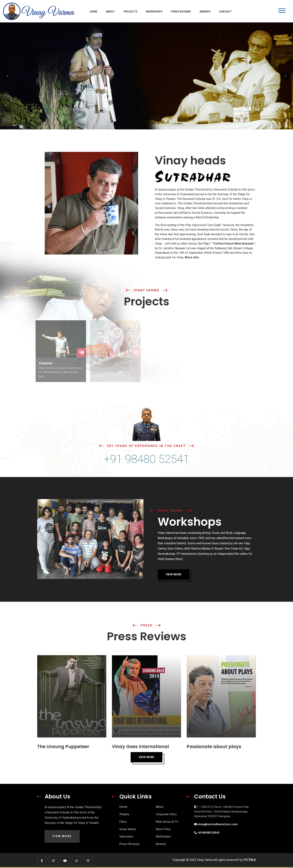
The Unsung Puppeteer (63, 747)
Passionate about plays (214, 747)
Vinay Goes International (140, 747)
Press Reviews (181, 12)
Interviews (126, 836)
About (110, 12)
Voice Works (128, 829)
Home (94, 12)
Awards (205, 12)
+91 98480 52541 (208, 833)
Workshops (154, 12)
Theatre (124, 814)
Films (123, 822)
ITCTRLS (250, 860)
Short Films (163, 829)
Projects (130, 12)
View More (174, 574)
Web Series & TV (167, 822)
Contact (225, 12)
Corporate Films (166, 814)
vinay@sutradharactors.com (218, 824)
